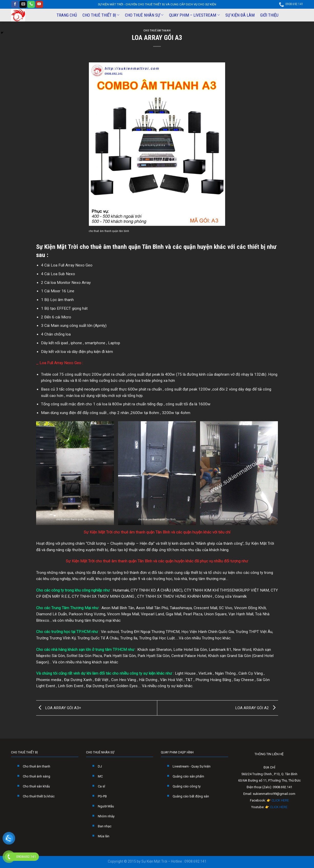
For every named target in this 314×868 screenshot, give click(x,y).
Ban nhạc (105, 826)
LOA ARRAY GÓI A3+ (59, 708)
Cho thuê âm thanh (36, 766)
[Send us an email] (23, 4)
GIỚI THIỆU (269, 15)
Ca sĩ (101, 786)
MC (100, 776)
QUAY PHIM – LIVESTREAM (194, 15)
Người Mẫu (106, 806)
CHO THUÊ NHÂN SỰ (144, 15)
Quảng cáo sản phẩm (188, 776)
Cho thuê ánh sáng (36, 776)
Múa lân (104, 836)
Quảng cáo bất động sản (191, 796)
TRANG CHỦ (67, 15)
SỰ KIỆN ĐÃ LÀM (240, 15)
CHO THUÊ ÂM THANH (157, 31)
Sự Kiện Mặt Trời (57, 247)
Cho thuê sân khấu (36, 786)
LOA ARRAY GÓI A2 (257, 708)
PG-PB (102, 796)
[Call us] (31, 4)
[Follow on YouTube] (39, 4)
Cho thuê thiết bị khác (39, 796)
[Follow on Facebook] (15, 4)
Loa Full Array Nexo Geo (60, 363)
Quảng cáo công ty (187, 786)
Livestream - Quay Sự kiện (192, 766)
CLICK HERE (280, 800)
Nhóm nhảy (106, 816)
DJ (100, 766)
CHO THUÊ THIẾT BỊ (101, 15)
